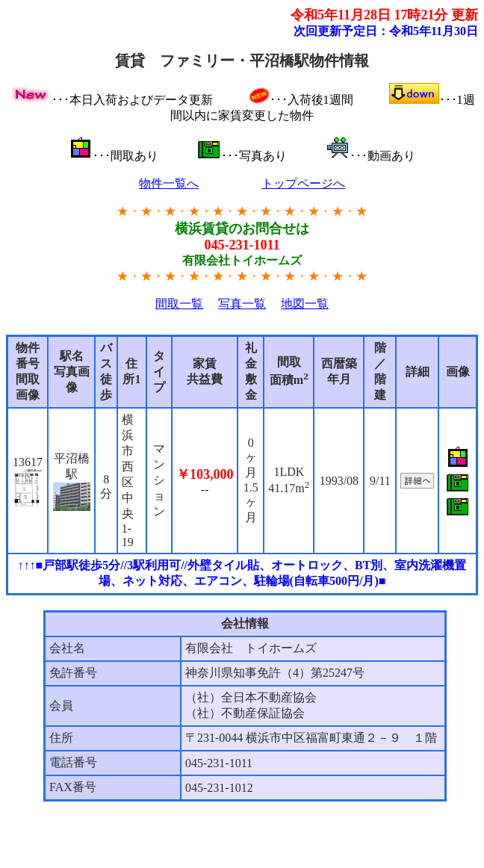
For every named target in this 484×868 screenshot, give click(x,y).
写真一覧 (242, 304)
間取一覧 (179, 304)
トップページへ (303, 183)
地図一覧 (305, 304)
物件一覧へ (169, 183)
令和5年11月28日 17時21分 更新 (384, 15)
